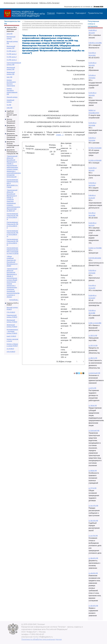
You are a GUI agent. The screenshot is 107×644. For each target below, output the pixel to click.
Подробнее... (14, 300)
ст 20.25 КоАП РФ (94, 373)
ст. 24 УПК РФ (93, 536)
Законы (70, 13)
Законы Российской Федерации (11, 121)
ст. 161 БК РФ (93, 471)
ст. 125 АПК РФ (93, 606)
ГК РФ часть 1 (11, 51)
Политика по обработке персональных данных (42, 639)
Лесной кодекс (12, 97)
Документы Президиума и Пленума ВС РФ (12, 152)
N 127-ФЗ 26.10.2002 (95, 258)
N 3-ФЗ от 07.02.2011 (95, 160)
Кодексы (61, 13)
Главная (51, 13)
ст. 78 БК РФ (93, 406)
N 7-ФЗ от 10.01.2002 (95, 148)
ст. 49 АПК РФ (93, 573)
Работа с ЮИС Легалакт (49, 3)
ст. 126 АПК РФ (93, 558)
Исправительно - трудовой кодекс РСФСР (12, 331)
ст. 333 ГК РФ (93, 335)
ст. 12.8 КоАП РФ (94, 431)
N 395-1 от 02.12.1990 (95, 323)
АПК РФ (10, 34)
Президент (81, 13)
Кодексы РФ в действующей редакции (12, 29)
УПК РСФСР (11, 352)
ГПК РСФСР (11, 312)
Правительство (95, 13)
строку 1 (60, 135)
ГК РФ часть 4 (12, 60)
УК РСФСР (10, 349)
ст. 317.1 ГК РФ (93, 346)
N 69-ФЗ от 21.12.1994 (95, 43)
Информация (10, 3)
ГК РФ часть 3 (12, 57)
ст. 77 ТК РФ (92, 488)
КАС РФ (9, 77)
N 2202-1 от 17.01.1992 (95, 248)
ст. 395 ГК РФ (93, 358)
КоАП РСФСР (11, 336)
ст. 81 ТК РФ (92, 388)
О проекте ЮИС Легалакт (27, 3)
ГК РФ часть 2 (12, 54)
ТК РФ (9, 105)
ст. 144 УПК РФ (93, 506)
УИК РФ (10, 108)
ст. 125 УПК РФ (93, 521)
